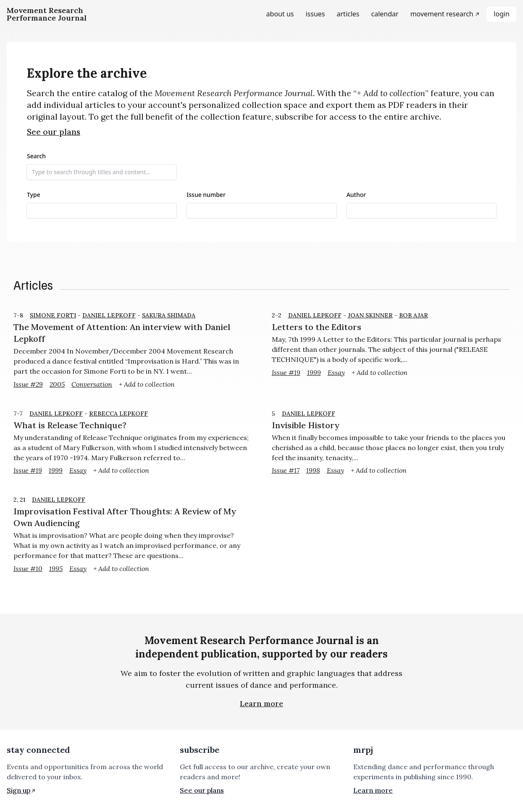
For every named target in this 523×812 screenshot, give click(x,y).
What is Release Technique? (70, 425)
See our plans (54, 132)
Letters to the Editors (317, 327)
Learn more (261, 703)
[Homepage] (47, 14)
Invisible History (306, 425)
